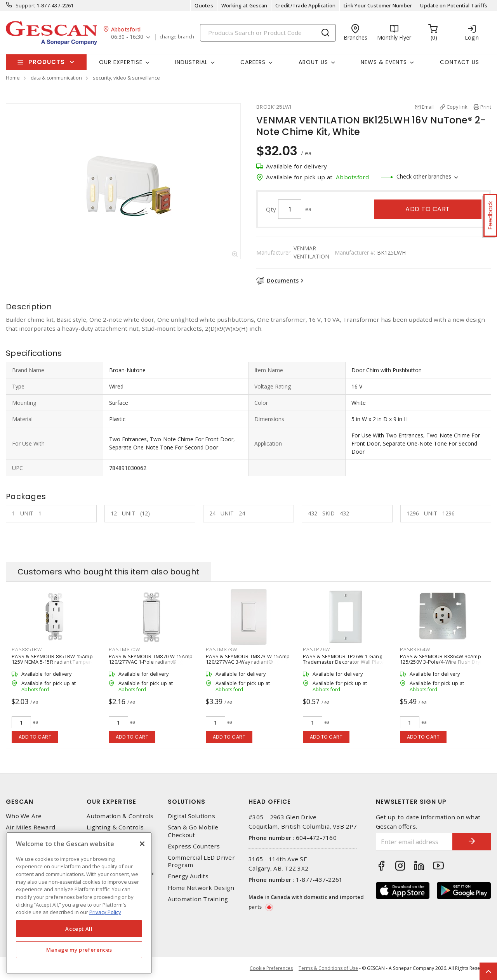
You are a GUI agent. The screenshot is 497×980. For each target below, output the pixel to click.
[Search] (268, 33)
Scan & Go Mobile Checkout (193, 831)
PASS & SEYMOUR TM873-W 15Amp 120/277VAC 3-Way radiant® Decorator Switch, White (248, 662)
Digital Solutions (191, 816)
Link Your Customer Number (378, 5)
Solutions (187, 802)
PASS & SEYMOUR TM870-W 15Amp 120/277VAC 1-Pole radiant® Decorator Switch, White (151, 662)
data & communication (56, 78)
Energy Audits (188, 876)
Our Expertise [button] (121, 62)
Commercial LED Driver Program (201, 861)
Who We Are (24, 816)
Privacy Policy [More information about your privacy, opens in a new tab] (105, 912)
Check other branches (424, 176)
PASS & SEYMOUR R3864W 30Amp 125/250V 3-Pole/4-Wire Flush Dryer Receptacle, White (443, 662)
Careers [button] (253, 62)
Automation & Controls (120, 816)
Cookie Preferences (271, 968)
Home (13, 78)
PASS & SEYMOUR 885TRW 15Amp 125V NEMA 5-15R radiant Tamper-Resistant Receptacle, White (52, 662)
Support (25, 5)
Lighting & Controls (115, 827)
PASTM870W (124, 649)
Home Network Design (201, 888)
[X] (142, 844)
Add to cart (428, 209)
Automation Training (198, 899)
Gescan (20, 802)
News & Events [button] (384, 62)
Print (486, 107)
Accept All (79, 929)
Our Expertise (111, 802)
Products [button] (47, 62)
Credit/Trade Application (305, 5)
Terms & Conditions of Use (328, 968)
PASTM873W (222, 649)
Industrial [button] (191, 62)
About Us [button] (313, 62)
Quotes (204, 5)
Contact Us (460, 62)
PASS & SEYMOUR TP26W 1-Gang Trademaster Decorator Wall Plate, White (344, 662)
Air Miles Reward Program (30, 831)
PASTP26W (316, 649)
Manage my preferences (79, 950)
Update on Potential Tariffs (454, 5)
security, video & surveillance (126, 78)
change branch (177, 37)
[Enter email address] (414, 842)
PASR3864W (415, 649)
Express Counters (194, 846)
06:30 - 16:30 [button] (127, 37)
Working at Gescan (244, 5)
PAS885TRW (27, 649)
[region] (79, 903)
